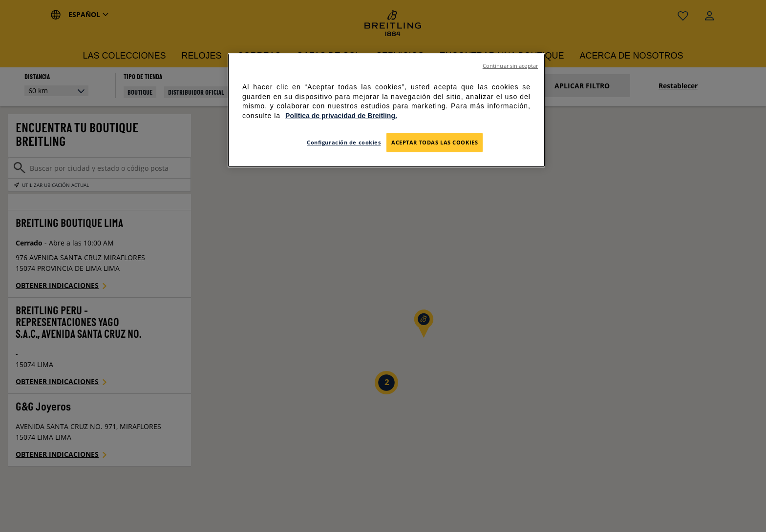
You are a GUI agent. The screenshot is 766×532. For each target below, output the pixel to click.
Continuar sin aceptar (510, 66)
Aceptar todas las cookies (435, 142)
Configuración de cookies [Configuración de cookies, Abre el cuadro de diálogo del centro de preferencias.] (344, 142)
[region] (386, 110)
